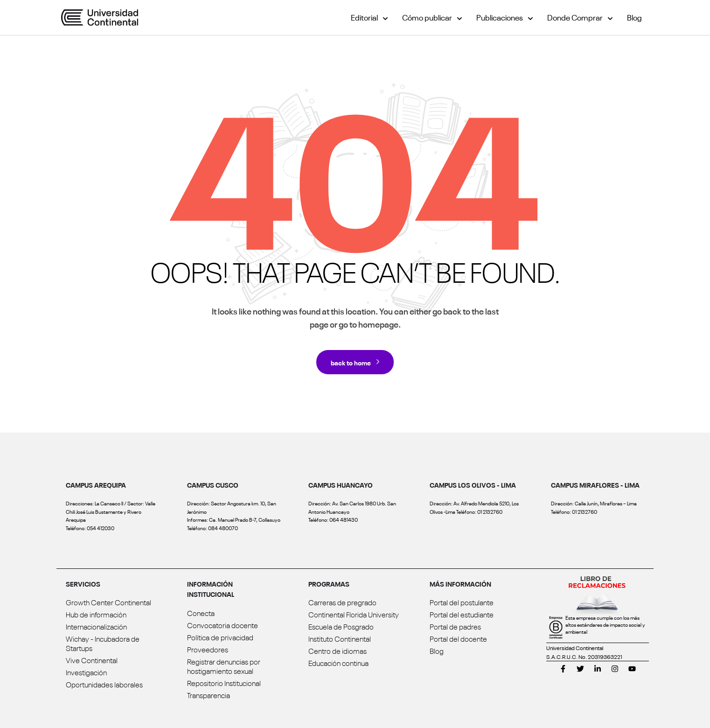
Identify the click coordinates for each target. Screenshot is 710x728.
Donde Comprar (580, 17)
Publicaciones (505, 17)
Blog (634, 17)
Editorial (369, 17)
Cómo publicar (432, 17)
